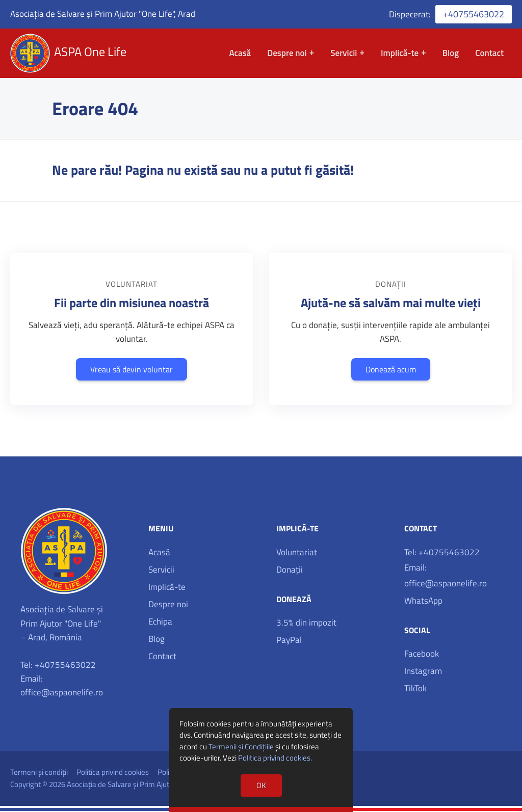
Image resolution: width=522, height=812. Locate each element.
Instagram (423, 672)
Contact (489, 54)
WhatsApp (423, 602)
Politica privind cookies (113, 773)
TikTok (415, 690)
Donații (290, 571)
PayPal (289, 641)
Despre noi (287, 54)
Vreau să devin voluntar (132, 370)
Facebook (422, 655)
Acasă (240, 54)
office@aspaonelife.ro (62, 694)
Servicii (344, 54)
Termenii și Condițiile (241, 747)
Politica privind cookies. (275, 758)
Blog (451, 54)
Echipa (160, 622)
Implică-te (400, 54)
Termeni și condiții (39, 773)
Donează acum (391, 370)
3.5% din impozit (306, 624)
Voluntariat (297, 553)
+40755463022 (474, 14)
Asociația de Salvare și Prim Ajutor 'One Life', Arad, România (162, 785)
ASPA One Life (91, 52)
